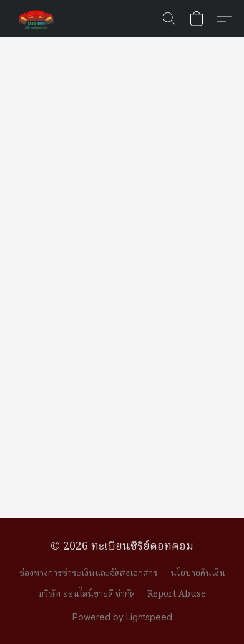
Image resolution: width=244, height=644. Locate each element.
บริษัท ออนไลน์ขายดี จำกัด (86, 594)
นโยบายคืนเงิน (198, 573)
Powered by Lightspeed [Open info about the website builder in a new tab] (122, 617)
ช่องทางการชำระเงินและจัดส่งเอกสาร (89, 573)
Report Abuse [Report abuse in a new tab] (177, 594)
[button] (37, 19)
